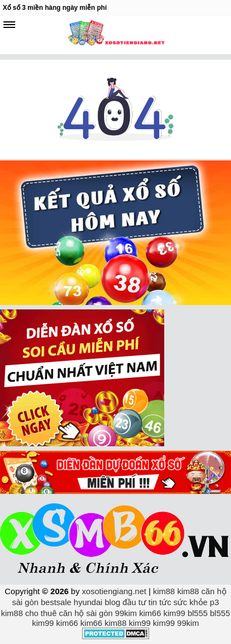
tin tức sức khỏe (178, 602)
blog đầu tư (125, 602)
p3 (214, 602)
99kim (126, 613)
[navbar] (9, 25)
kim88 (164, 591)
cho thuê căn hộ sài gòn (69, 613)
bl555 (198, 613)
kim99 (174, 613)
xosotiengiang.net (116, 591)
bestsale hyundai (72, 602)
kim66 (150, 613)
